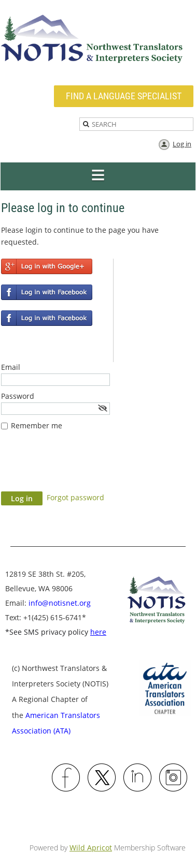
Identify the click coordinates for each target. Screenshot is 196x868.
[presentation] (80, 466)
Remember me (37, 425)
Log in (182, 144)
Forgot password (75, 497)
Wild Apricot (91, 848)
